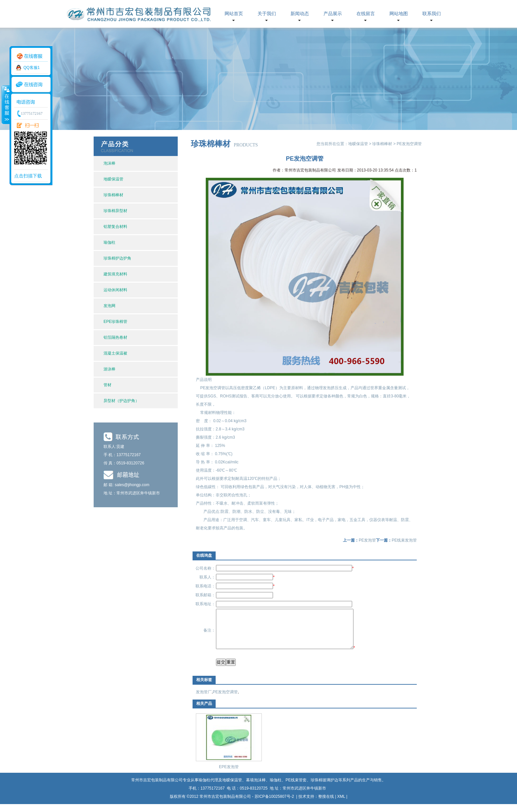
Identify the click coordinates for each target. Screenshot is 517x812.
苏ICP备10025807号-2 (275, 804)
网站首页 (234, 14)
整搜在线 (326, 804)
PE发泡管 (367, 540)
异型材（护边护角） (121, 401)
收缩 (6, 105)
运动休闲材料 (115, 290)
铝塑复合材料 (115, 227)
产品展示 (333, 14)
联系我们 (432, 14)
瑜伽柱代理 (208, 788)
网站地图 (399, 14)
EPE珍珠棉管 (115, 322)
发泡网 (109, 306)
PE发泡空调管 (225, 700)
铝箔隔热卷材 (115, 337)
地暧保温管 (113, 179)
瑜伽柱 (109, 242)
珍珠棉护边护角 (117, 258)
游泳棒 (109, 369)
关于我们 (267, 14)
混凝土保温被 (115, 353)
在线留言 (366, 14)
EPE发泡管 (229, 775)
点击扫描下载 (28, 176)
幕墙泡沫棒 (256, 788)
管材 (107, 385)
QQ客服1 (31, 68)
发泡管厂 (204, 700)
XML (341, 804)
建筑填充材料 (115, 274)
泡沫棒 (109, 163)
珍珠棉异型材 (115, 211)
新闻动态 (300, 14)
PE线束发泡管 (404, 540)
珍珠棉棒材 (113, 195)
